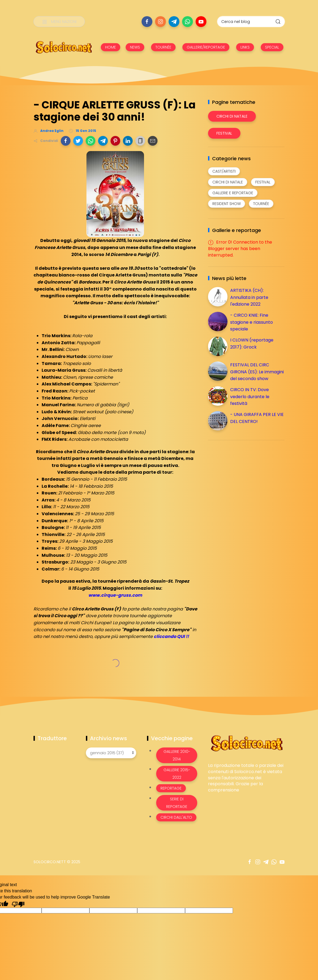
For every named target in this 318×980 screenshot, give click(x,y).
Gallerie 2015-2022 (177, 774)
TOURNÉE (163, 47)
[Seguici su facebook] (147, 22)
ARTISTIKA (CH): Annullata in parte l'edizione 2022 (249, 297)
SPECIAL (272, 47)
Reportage (171, 788)
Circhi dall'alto (176, 817)
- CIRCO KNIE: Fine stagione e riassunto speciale (252, 322)
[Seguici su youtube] (201, 22)
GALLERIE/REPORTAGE (206, 47)
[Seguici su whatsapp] (188, 22)
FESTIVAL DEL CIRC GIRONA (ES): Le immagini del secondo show (257, 372)
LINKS (245, 47)
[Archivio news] (111, 753)
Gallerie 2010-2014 (177, 755)
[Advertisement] (249, 482)
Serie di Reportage (177, 803)
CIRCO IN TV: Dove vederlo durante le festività (250, 397)
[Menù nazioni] (59, 22)
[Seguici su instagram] (160, 22)
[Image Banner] (246, 743)
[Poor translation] (18, 904)
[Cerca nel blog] (251, 22)
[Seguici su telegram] (174, 22)
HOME (111, 47)
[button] (66, 141)
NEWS (135, 47)
